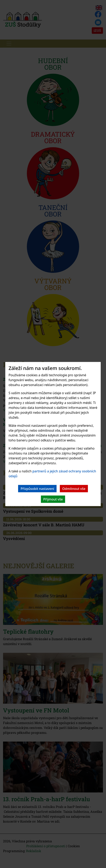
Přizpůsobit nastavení (37, 489)
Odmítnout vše (74, 489)
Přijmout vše (53, 499)
